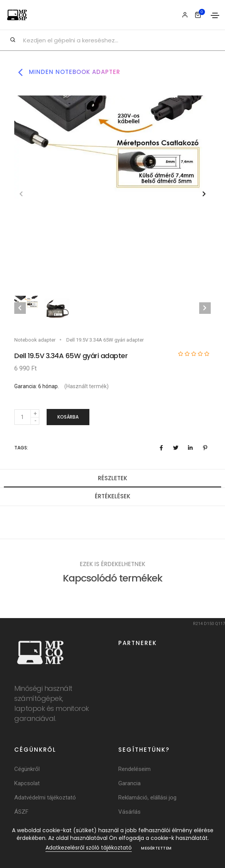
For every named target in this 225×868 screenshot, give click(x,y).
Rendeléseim (134, 769)
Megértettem (156, 848)
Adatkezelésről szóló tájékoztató (89, 848)
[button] (204, 194)
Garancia (129, 783)
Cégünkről (27, 769)
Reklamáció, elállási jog (147, 798)
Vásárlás (129, 812)
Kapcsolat (27, 783)
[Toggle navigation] (215, 15)
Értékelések (112, 496)
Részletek (112, 478)
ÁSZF (21, 812)
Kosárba (68, 417)
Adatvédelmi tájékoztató (45, 798)
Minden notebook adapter (67, 72)
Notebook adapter (35, 340)
